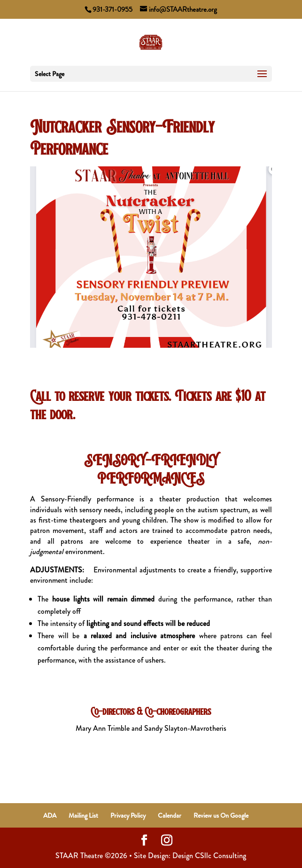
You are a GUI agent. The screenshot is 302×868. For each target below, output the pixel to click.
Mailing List (83, 815)
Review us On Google (221, 815)
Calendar (170, 815)
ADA (50, 815)
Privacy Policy (128, 815)
